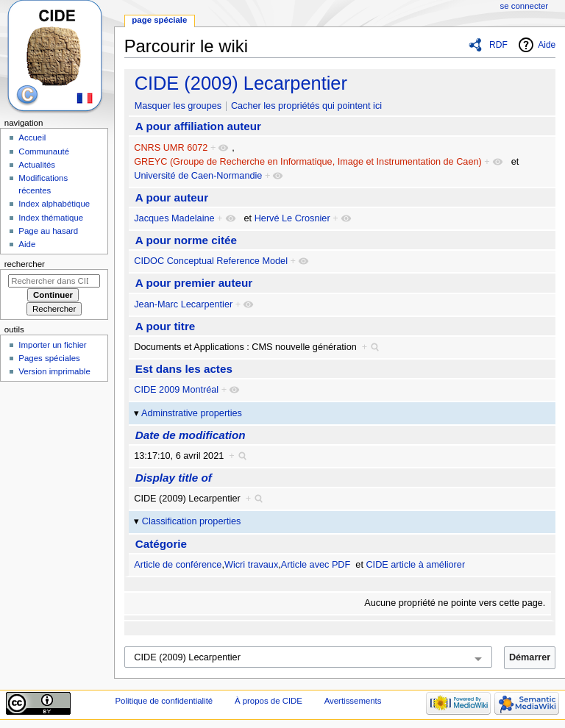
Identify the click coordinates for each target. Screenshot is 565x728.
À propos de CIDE (269, 701)
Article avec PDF (316, 565)
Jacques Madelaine (174, 218)
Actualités (37, 165)
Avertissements (353, 701)
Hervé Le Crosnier (292, 218)
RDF (498, 45)
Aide (547, 45)
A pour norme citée (186, 240)
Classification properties (192, 521)
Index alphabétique (54, 204)
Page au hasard (48, 231)
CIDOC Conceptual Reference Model (211, 261)
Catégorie (161, 544)
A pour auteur (172, 197)
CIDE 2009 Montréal (176, 390)
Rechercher (25, 264)
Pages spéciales (49, 358)
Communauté (44, 151)
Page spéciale (159, 20)
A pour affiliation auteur (198, 126)
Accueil (32, 138)
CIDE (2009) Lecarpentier (241, 83)
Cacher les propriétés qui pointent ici (306, 106)
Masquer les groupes (178, 106)
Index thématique (51, 218)
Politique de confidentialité (164, 701)
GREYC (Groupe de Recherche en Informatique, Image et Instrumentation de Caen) (308, 162)
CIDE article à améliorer (415, 565)
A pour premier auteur (194, 283)
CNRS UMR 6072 (171, 148)
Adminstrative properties (192, 413)
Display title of (174, 478)
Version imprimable (54, 371)
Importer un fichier (52, 345)
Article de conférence (178, 565)
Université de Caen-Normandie (198, 176)
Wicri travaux (251, 565)
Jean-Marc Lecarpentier (183, 304)
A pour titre (166, 326)
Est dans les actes (184, 369)
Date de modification (191, 435)
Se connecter (525, 6)
